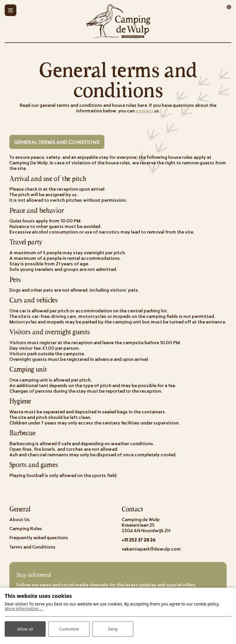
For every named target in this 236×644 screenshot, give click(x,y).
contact (144, 110)
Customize (69, 629)
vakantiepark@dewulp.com (151, 549)
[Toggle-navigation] (11, 10)
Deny (113, 629)
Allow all (25, 629)
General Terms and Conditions (57, 142)
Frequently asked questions (39, 537)
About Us (20, 519)
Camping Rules (26, 528)
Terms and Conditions (32, 547)
